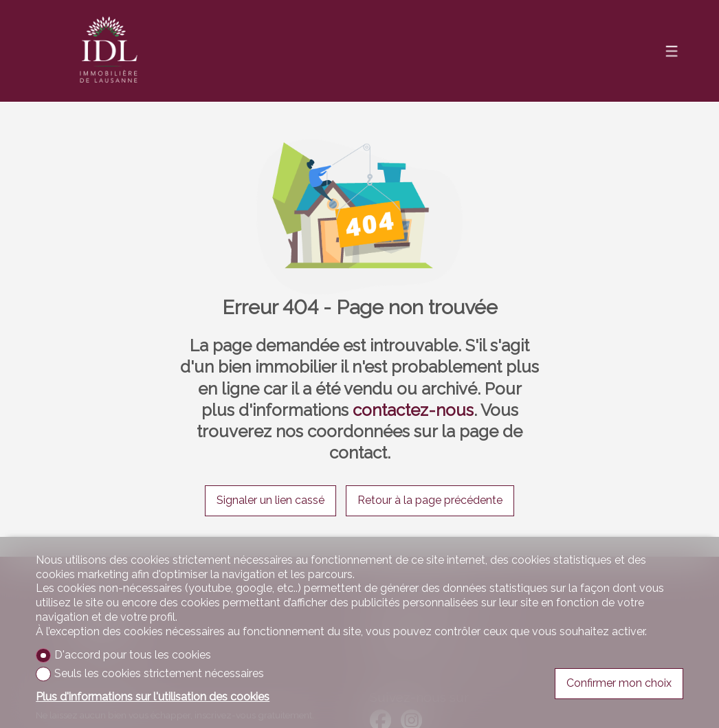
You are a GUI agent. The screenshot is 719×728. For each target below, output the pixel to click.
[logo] (109, 51)
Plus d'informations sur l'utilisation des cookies (153, 697)
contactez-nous (413, 410)
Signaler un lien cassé (270, 500)
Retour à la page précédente (430, 500)
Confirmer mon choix (619, 683)
